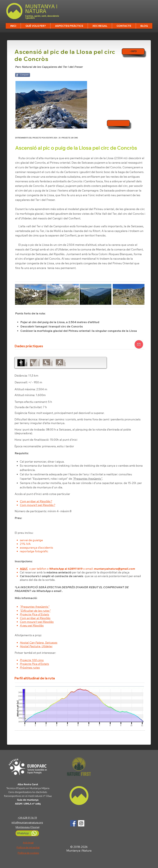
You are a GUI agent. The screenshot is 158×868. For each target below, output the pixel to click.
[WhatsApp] (27, 833)
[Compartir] (23, 75)
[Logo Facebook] (73, 823)
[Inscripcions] (118, 123)
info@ (15, 822)
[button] (35, 26)
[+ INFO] (133, 52)
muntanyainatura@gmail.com (115, 569)
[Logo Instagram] (81, 823)
